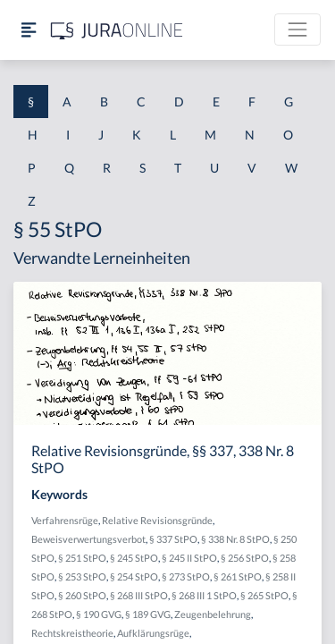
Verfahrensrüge (65, 520)
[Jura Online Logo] (117, 30)
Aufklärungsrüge (153, 633)
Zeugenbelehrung (213, 614)
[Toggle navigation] (297, 30)
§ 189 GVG (148, 614)
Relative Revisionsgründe (157, 520)
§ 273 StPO (186, 576)
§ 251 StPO (82, 558)
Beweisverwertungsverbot (88, 539)
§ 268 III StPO (139, 595)
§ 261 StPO (238, 576)
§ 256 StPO (245, 558)
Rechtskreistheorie (72, 633)
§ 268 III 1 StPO (204, 595)
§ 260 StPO (82, 595)
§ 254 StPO (134, 576)
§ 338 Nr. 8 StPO (235, 539)
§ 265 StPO (264, 595)
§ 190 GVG (99, 614)
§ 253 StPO (82, 576)
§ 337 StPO (173, 539)
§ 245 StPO (134, 558)
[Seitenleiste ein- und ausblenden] (29, 30)
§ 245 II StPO (189, 558)
